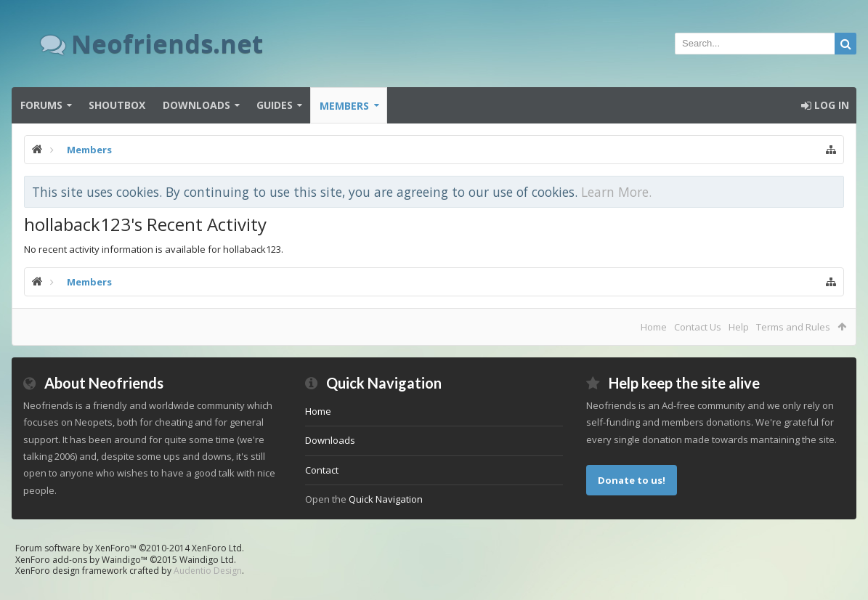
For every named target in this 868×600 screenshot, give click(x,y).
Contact (322, 470)
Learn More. (616, 192)
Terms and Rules (793, 327)
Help (739, 327)
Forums (41, 105)
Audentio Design (208, 571)
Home (654, 327)
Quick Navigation (386, 499)
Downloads (196, 105)
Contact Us (698, 327)
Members (344, 106)
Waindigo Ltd (207, 560)
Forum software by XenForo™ (130, 548)
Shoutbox (117, 105)
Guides (275, 105)
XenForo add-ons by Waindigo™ (81, 560)
